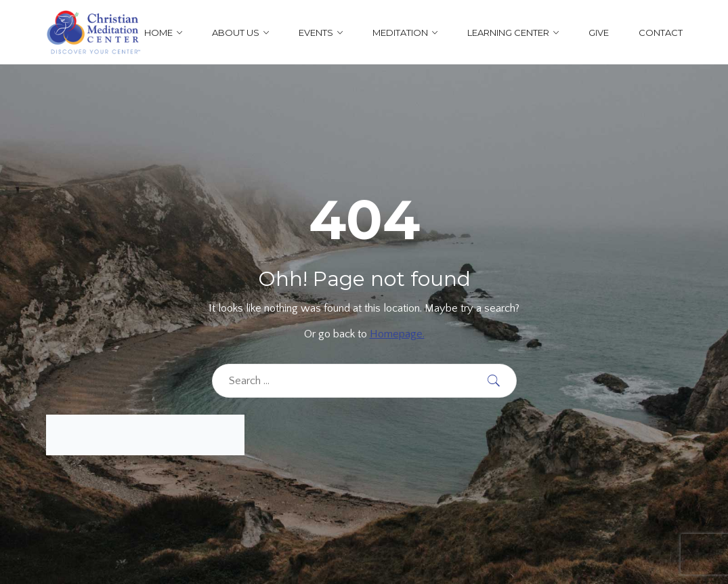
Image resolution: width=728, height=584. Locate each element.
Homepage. (397, 334)
